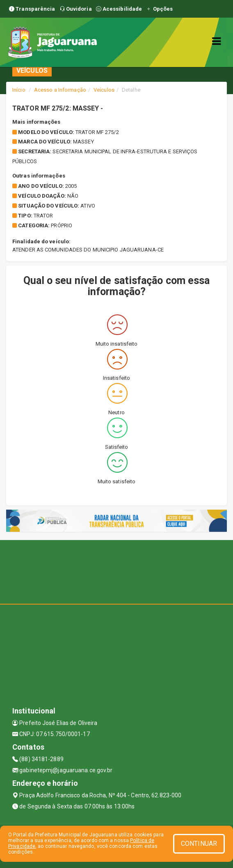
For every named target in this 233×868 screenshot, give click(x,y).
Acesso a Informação (60, 90)
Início (19, 90)
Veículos (104, 90)
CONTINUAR (199, 844)
